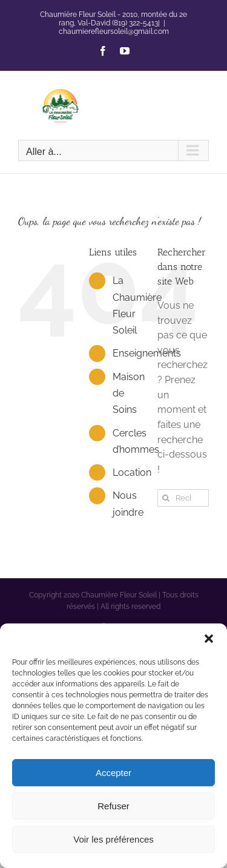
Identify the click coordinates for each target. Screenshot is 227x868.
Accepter (113, 773)
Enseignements (147, 353)
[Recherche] (166, 498)
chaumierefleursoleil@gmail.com (114, 31)
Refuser (113, 806)
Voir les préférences (113, 839)
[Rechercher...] (183, 498)
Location (132, 472)
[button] (209, 639)
